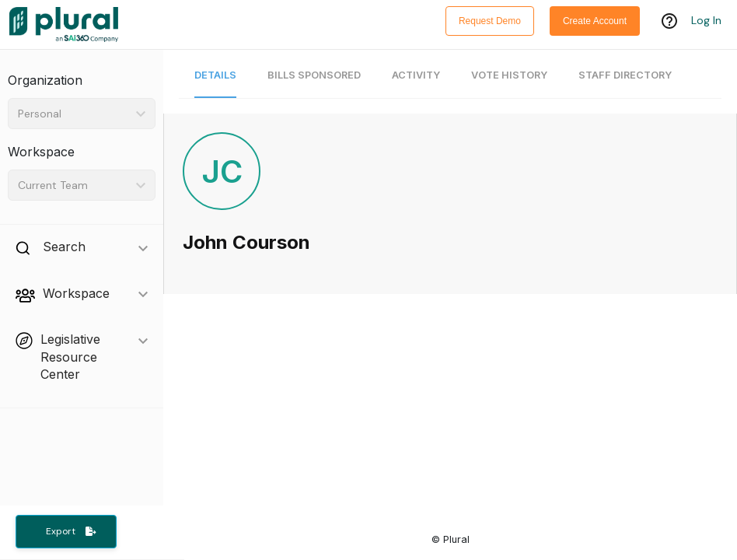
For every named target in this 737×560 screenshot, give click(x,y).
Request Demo (490, 21)
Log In (706, 21)
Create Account (595, 21)
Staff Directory (625, 75)
